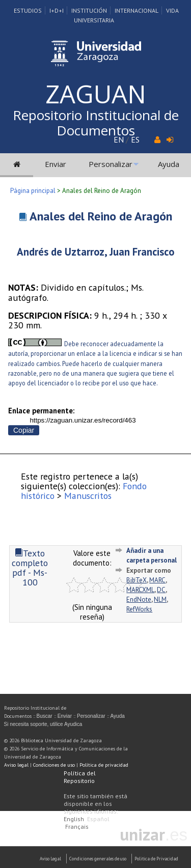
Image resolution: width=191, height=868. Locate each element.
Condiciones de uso (54, 765)
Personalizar (111, 164)
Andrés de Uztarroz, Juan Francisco (95, 252)
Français (77, 827)
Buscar (45, 716)
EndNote (139, 599)
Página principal (33, 191)
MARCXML (140, 590)
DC (161, 590)
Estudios (28, 10)
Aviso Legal (50, 859)
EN (119, 139)
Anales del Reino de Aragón (101, 216)
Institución (89, 10)
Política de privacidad (104, 765)
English (74, 819)
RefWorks (139, 609)
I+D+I (57, 10)
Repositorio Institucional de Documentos (96, 123)
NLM (160, 599)
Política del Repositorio (80, 777)
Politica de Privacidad (156, 859)
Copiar (24, 430)
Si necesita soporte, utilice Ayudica (43, 724)
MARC (157, 580)
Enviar (56, 164)
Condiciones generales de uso (98, 859)
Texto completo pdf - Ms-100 (30, 568)
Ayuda (169, 164)
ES (135, 139)
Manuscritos (88, 496)
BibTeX (137, 580)
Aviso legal (16, 765)
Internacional (137, 10)
